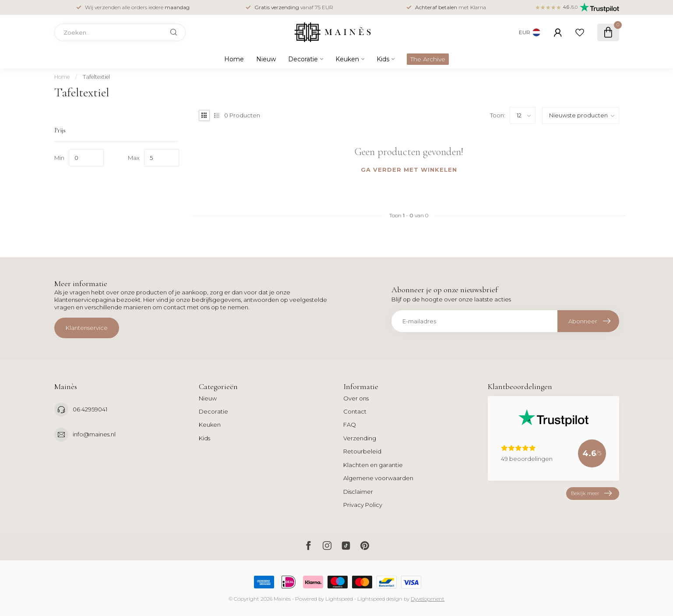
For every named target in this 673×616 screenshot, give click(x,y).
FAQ (350, 425)
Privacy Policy (363, 505)
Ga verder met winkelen (409, 170)
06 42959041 (90, 409)
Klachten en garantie (373, 465)
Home (234, 59)
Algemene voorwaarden (378, 478)
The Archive (428, 59)
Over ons (356, 398)
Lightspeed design (380, 599)
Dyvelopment (428, 599)
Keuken (347, 59)
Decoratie (303, 59)
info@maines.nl (94, 434)
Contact (355, 411)
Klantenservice (87, 328)
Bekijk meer (591, 494)
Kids (383, 59)
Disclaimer (358, 492)
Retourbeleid (362, 451)
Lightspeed (339, 599)
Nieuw (266, 59)
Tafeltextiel (96, 77)
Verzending (360, 438)
